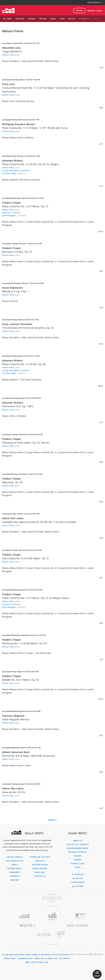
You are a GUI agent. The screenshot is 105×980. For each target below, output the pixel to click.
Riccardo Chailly (9, 173)
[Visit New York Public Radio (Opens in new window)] (52, 898)
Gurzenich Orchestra (11, 213)
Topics (62, 19)
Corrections (9, 959)
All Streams (20, 19)
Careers (78, 860)
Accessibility (65, 955)
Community (15, 872)
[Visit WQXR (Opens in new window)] (27, 926)
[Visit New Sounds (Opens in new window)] (78, 926)
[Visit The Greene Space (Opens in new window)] (78, 935)
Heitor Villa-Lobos (13, 518)
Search (97, 19)
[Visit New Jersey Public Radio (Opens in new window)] (27, 935)
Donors (78, 856)
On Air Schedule (15, 857)
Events (15, 865)
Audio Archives (40, 869)
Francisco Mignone (13, 716)
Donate (79, 10)
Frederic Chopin (11, 203)
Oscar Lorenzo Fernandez (17, 324)
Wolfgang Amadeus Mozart (18, 124)
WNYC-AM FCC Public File (37, 962)
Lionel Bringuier (9, 215)
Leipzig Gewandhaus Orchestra (16, 170)
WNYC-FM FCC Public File (46, 959)
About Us (78, 841)
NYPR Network (95, 2)
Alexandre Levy (11, 48)
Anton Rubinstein (12, 288)
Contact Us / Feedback (78, 844)
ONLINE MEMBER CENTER (78, 848)
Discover (72, 19)
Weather (15, 880)
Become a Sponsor (78, 852)
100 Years (43, 19)
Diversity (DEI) (78, 864)
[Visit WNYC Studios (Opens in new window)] (81, 916)
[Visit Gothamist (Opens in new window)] (53, 916)
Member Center (95, 11)
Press (78, 867)
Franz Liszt (8, 84)
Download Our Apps (40, 857)
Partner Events (15, 869)
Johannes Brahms (13, 161)
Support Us (85, 19)
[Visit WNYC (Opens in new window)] (24, 916)
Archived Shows (40, 865)
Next (52, 820)
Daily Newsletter (15, 861)
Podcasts (40, 861)
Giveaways (15, 876)
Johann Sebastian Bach (16, 752)
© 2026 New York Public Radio (17, 955)
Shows (53, 19)
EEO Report (65, 959)
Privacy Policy (51, 955)
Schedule (32, 19)
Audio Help (40, 872)
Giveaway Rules (25, 959)
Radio (9, 19)
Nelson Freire (8, 55)
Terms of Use (38, 955)
